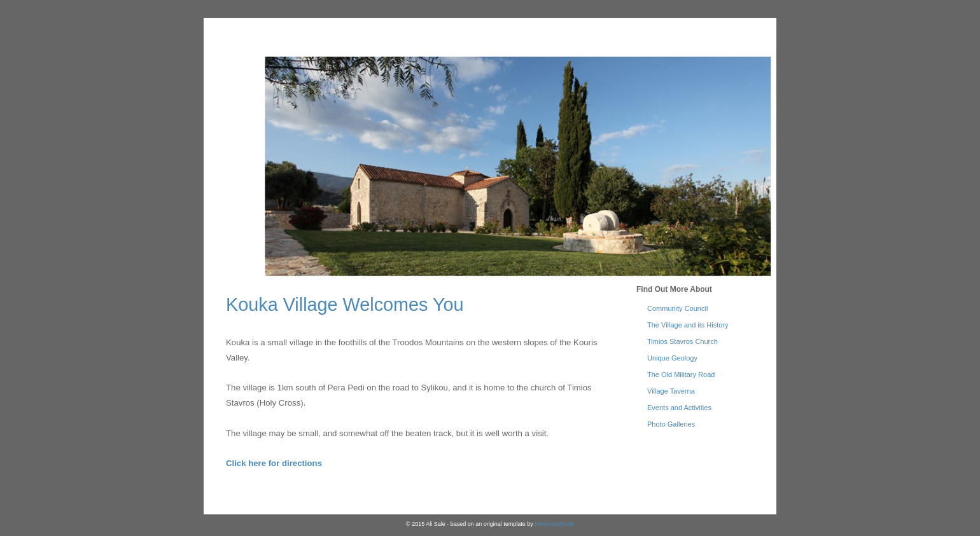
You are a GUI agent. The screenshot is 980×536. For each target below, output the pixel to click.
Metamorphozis (554, 524)
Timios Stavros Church (682, 341)
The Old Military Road (681, 375)
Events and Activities (679, 408)
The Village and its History (688, 325)
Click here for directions (274, 463)
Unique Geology (672, 358)
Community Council (677, 308)
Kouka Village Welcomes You (345, 305)
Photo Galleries (671, 424)
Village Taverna (671, 391)
